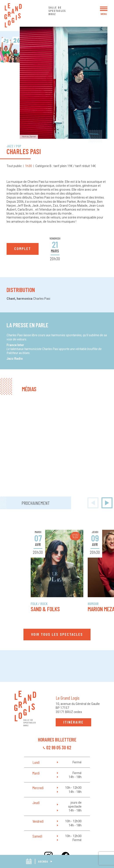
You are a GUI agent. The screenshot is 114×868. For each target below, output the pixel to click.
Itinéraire (73, 722)
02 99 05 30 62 (59, 747)
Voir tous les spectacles (57, 634)
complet (23, 248)
